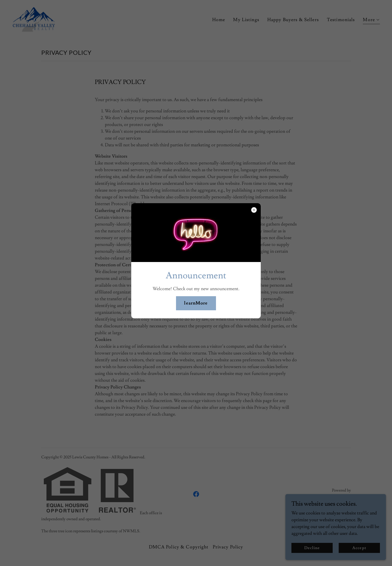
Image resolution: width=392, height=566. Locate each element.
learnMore (196, 303)
